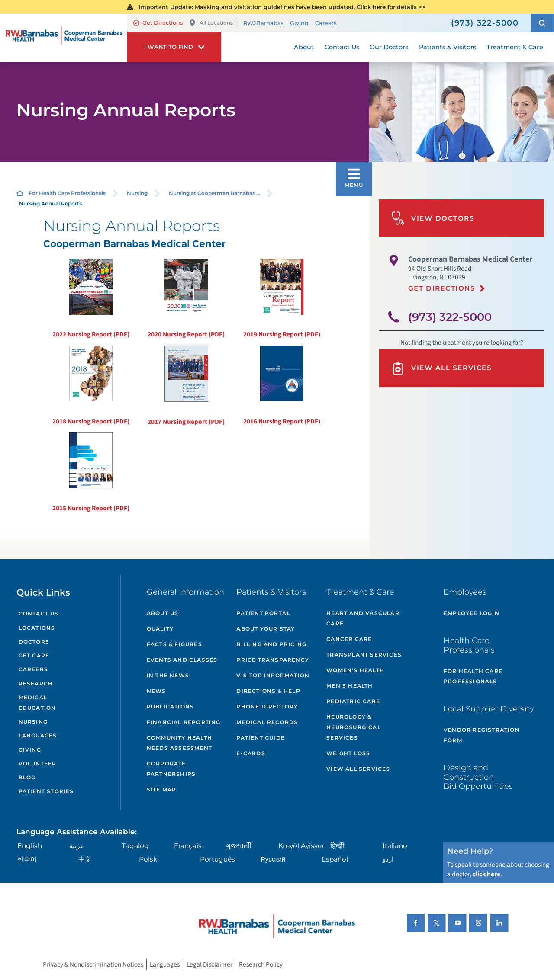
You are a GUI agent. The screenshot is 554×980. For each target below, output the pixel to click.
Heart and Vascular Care (363, 618)
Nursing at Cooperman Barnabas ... (214, 193)
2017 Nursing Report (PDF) (186, 386)
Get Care (34, 655)
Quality (160, 629)
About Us (163, 613)
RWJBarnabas (263, 23)
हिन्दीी (337, 846)
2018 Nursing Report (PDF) (91, 386)
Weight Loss (348, 753)
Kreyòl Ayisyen (302, 846)
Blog (27, 777)
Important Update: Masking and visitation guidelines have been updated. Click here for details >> (282, 7)
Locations (37, 628)
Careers (326, 23)
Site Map (162, 789)
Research (36, 684)
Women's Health (355, 670)
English (30, 846)
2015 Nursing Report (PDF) (91, 473)
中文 (85, 859)
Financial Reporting (184, 722)
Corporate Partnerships (171, 769)
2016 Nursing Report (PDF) (282, 386)
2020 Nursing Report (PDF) (186, 299)
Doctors (34, 642)
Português (217, 859)
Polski (149, 859)
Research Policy (261, 964)
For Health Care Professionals (67, 193)
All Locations (211, 23)
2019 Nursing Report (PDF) (282, 299)
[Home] (64, 38)
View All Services (441, 368)
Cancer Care (349, 639)
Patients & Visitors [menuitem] (448, 47)
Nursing (137, 193)
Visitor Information (273, 675)
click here (486, 874)
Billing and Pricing (271, 644)
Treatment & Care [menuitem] (515, 47)
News (156, 691)
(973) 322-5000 (450, 317)
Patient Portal (263, 613)
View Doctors (433, 218)
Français (188, 846)
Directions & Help (268, 691)
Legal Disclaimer (209, 964)
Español (335, 859)
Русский (273, 859)
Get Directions (158, 23)
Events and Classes (182, 660)
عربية (77, 846)
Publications (170, 706)
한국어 (27, 859)
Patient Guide (261, 738)
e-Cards (251, 753)
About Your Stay (266, 629)
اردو (388, 859)
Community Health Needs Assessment (179, 743)
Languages (38, 735)
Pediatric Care (353, 701)
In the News (168, 675)
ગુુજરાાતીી (239, 846)
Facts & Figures (174, 644)
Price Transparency (273, 660)
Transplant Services (364, 655)
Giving (299, 23)
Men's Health (349, 686)
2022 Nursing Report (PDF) (91, 299)
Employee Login (472, 613)
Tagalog (135, 846)
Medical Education (37, 703)
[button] (542, 23)
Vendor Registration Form (482, 735)
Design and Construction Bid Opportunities (478, 777)
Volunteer (38, 764)
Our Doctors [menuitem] (389, 47)
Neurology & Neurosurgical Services (354, 727)
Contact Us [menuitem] (342, 47)
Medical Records (267, 722)
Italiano (395, 846)
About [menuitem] (304, 47)
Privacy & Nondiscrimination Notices (93, 964)
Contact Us (39, 613)
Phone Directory (267, 706)
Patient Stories (46, 791)
